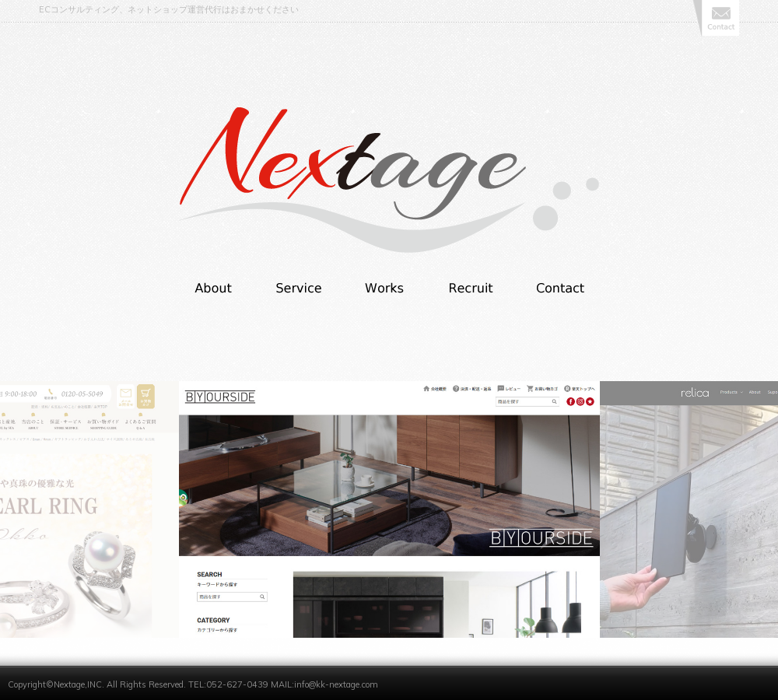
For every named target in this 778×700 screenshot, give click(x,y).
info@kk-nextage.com (336, 684)
